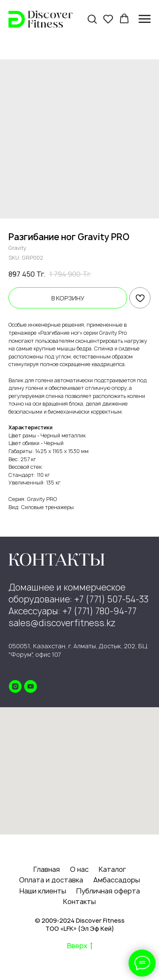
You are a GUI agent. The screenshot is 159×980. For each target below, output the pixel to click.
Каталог (112, 869)
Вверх (80, 946)
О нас (79, 869)
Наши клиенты (43, 891)
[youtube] (31, 686)
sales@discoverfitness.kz (62, 623)
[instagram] (15, 686)
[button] (92, 19)
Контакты (79, 902)
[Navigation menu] (145, 19)
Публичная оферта (108, 891)
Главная (47, 869)
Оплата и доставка (51, 880)
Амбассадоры (117, 880)
